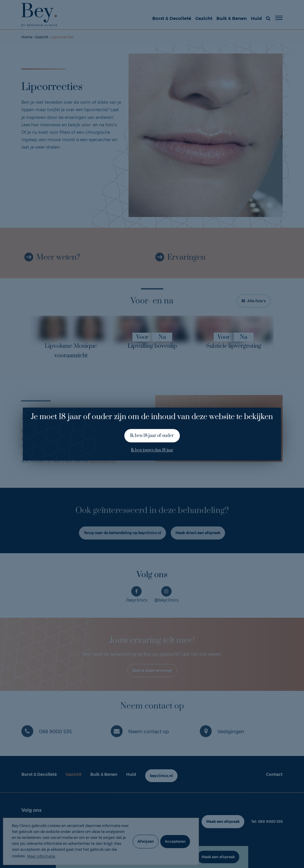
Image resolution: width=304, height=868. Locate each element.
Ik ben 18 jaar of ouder (152, 436)
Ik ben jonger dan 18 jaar (152, 450)
